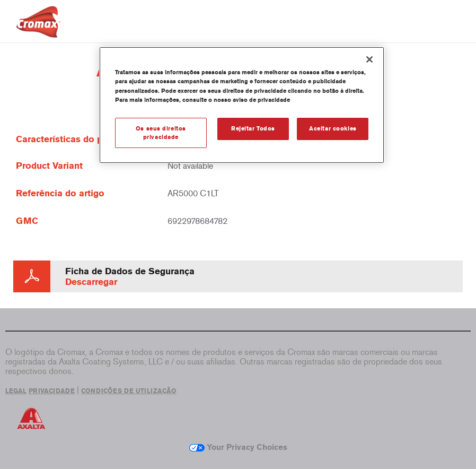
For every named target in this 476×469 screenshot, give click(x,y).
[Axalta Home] (38, 30)
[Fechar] (369, 59)
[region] (242, 105)
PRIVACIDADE (52, 391)
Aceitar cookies (333, 128)
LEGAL (16, 391)
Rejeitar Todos (253, 128)
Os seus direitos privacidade (161, 133)
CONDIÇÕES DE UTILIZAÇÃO (129, 391)
